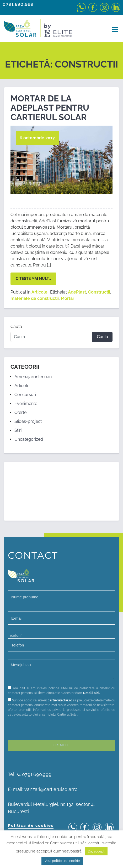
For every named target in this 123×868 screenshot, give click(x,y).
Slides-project (28, 421)
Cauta (16, 327)
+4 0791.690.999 (34, 774)
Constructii (99, 292)
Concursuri (25, 395)
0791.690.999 (18, 4)
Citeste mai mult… (33, 279)
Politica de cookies (31, 825)
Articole (39, 292)
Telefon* (61, 642)
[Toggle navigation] (113, 30)
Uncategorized (29, 439)
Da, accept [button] (96, 851)
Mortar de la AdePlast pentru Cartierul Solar (50, 108)
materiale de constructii (35, 298)
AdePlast (77, 292)
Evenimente (26, 404)
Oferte (20, 412)
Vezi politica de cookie (62, 861)
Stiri (18, 430)
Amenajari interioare (34, 377)
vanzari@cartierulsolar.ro (51, 789)
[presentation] (48, 730)
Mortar (68, 298)
